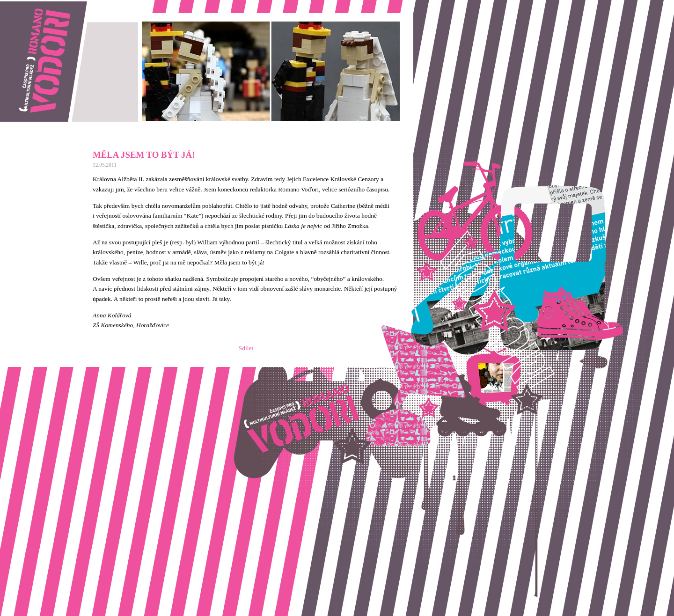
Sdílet (246, 348)
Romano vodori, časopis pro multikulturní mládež (63, 5)
